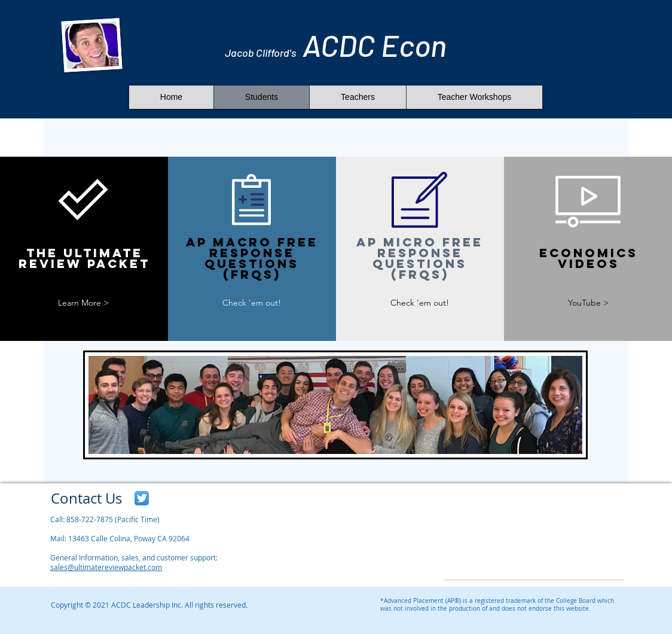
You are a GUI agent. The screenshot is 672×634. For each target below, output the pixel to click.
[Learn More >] (83, 303)
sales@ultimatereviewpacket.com (106, 567)
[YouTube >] (588, 303)
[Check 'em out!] (252, 303)
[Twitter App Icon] (142, 498)
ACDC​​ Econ (336, 45)
